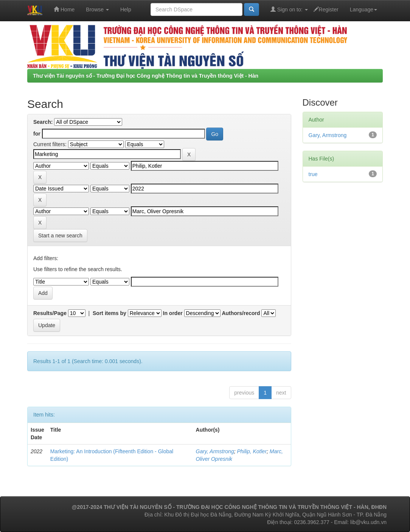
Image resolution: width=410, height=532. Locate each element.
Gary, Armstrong (215, 451)
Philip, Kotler (252, 451)
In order (173, 313)
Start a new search (60, 236)
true (313, 174)
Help (126, 9)
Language (363, 9)
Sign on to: (289, 9)
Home (64, 9)
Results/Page (50, 313)
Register (326, 9)
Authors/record (241, 313)
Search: (43, 122)
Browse (97, 9)
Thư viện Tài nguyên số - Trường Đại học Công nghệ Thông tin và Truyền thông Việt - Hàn (146, 76)
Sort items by (109, 313)
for (37, 134)
